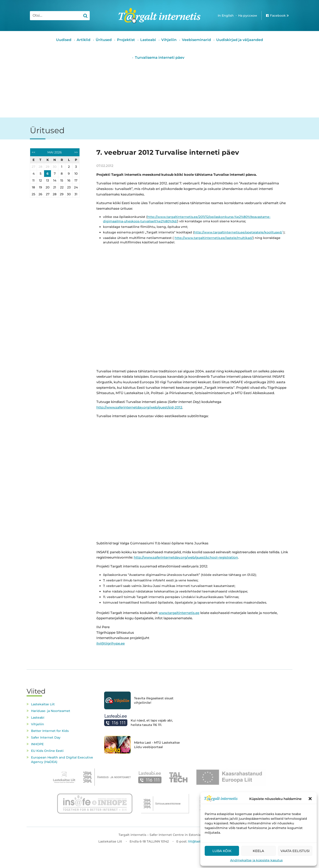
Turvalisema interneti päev (160, 58)
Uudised (64, 40)
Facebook (278, 16)
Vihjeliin (169, 40)
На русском (248, 16)
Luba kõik (222, 851)
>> (76, 152)
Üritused (104, 40)
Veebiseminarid (196, 40)
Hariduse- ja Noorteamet (51, 711)
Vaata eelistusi (295, 851)
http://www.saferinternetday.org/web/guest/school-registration (186, 557)
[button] (310, 799)
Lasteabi (148, 40)
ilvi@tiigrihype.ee (111, 643)
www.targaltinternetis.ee (179, 613)
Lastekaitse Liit (43, 704)
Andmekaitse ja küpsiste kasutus (256, 860)
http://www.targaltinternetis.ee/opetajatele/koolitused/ (238, 232)
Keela (258, 851)
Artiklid (84, 40)
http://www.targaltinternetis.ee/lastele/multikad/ (214, 238)
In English (226, 16)
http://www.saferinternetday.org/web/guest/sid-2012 (139, 407)
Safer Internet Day (46, 737)
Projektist (126, 40)
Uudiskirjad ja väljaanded (240, 40)
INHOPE (37, 744)
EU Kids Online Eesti (47, 751)
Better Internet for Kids (50, 731)
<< (33, 152)
